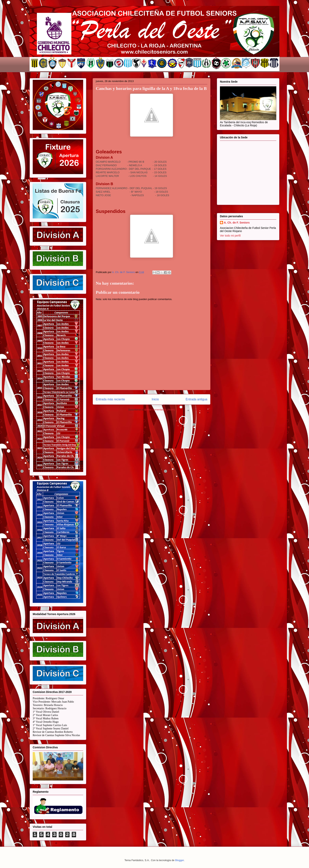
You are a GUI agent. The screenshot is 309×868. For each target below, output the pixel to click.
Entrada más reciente (110, 399)
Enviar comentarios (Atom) (160, 410)
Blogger (180, 860)
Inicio (155, 399)
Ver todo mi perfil (230, 236)
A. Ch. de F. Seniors (237, 223)
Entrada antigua (196, 399)
